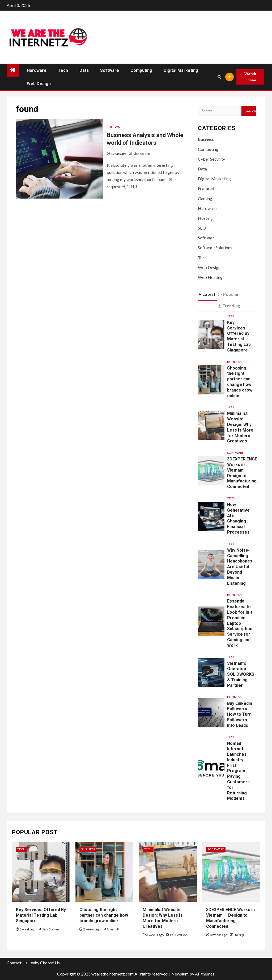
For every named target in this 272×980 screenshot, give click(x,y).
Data (84, 70)
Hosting (205, 218)
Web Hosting (210, 277)
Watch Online (250, 77)
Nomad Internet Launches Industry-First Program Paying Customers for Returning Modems (238, 771)
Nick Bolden (141, 154)
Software (110, 70)
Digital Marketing (181, 70)
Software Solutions (215, 247)
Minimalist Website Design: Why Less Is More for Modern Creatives (163, 918)
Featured (206, 188)
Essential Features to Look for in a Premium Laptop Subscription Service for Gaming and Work (240, 623)
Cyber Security (211, 159)
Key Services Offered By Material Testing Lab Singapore (239, 336)
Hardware (37, 70)
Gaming (205, 198)
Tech (63, 70)
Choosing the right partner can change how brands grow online (240, 382)
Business (206, 139)
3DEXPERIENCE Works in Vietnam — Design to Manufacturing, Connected (230, 918)
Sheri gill (113, 929)
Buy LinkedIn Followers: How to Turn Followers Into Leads (240, 714)
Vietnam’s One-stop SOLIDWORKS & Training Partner (241, 674)
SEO (202, 228)
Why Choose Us (45, 963)
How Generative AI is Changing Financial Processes (238, 518)
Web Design (39, 84)
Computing (141, 70)
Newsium (180, 974)
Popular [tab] (228, 294)
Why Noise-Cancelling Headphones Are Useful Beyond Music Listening (240, 567)
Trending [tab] (229, 306)
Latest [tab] (207, 294)
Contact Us (17, 963)
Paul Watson (179, 935)
